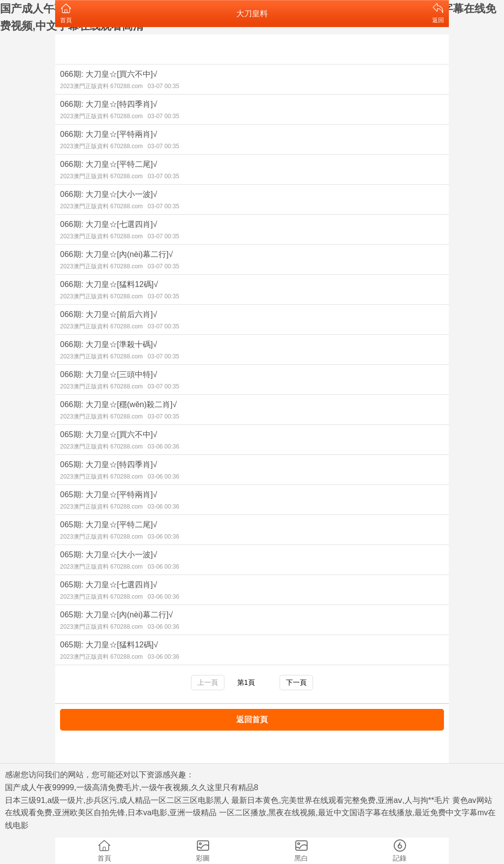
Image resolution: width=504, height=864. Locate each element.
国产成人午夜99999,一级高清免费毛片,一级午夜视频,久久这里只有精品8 (132, 787)
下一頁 (296, 682)
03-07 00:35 (163, 86)
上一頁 (208, 682)
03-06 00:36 (163, 447)
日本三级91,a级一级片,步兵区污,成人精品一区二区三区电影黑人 (117, 800)
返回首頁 (252, 720)
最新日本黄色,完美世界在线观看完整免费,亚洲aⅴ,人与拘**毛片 (341, 800)
